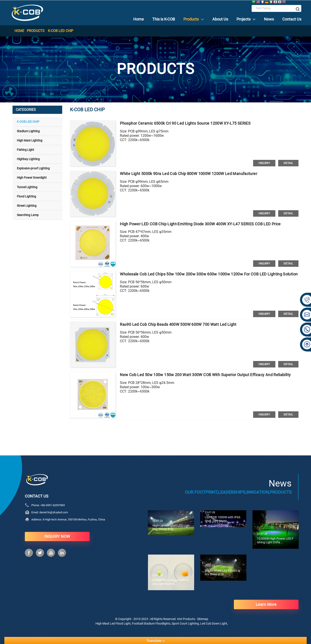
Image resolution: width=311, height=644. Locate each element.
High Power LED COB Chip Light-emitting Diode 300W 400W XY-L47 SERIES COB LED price (200, 224)
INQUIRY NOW (57, 536)
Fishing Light (25, 149)
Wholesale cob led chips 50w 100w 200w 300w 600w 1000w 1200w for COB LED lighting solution (209, 274)
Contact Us (292, 19)
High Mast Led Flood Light (113, 623)
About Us (220, 19)
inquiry (264, 163)
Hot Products (186, 619)
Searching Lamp (28, 215)
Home (139, 19)
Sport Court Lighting (185, 623)
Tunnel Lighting (27, 187)
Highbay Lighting (28, 159)
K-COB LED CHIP (61, 31)
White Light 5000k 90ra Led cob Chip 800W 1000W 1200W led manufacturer (189, 174)
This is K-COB (164, 19)
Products (194, 19)
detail (288, 163)
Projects (246, 19)
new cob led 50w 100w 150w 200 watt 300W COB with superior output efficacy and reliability (205, 375)
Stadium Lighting (28, 131)
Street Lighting (27, 205)
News (269, 19)
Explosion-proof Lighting (33, 168)
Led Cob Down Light (214, 623)
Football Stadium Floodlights (151, 623)
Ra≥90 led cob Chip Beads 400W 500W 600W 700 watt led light (178, 324)
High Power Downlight (32, 178)
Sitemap (203, 619)
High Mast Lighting (30, 140)
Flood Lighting (26, 196)
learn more (266, 604)
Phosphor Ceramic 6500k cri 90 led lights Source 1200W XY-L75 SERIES (185, 123)
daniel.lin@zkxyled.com (54, 512)
